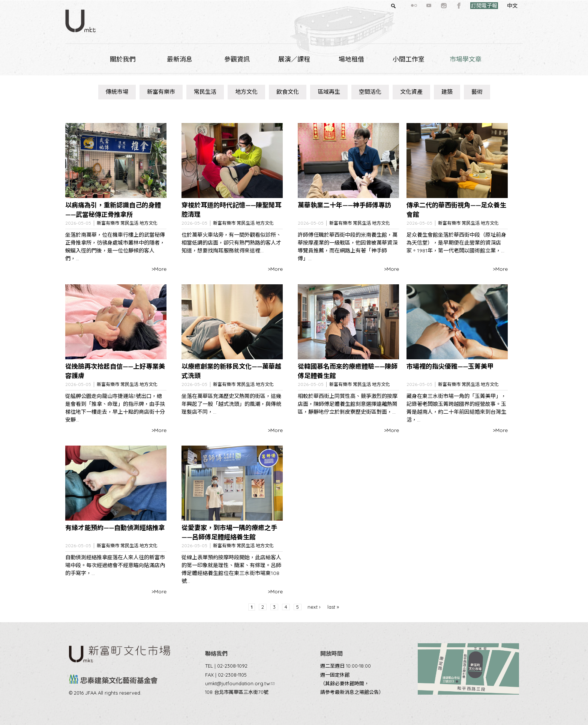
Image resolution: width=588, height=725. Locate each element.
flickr (400, 6)
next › (314, 607)
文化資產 (411, 92)
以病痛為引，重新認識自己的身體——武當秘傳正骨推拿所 (113, 210)
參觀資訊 (237, 59)
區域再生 (329, 92)
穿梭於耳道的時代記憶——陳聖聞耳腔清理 (231, 210)
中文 (499, 6)
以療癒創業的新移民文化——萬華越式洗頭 (231, 371)
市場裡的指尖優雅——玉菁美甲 (450, 366)
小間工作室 (409, 59)
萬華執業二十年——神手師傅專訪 (344, 205)
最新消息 (180, 59)
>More (159, 269)
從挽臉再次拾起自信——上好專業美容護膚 (115, 371)
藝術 (477, 92)
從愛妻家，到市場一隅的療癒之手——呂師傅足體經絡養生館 (229, 532)
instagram (430, 6)
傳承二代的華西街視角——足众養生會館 (456, 210)
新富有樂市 (161, 92)
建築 (447, 92)
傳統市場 (117, 92)
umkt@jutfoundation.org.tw (240, 683)
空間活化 (370, 92)
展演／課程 (294, 59)
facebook (445, 6)
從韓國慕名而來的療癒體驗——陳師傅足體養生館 (348, 371)
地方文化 (246, 92)
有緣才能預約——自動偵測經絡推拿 (115, 528)
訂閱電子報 (471, 6)
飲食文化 (288, 92)
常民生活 (205, 92)
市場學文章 (466, 59)
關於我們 (123, 59)
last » (333, 607)
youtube (415, 6)
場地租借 (351, 59)
